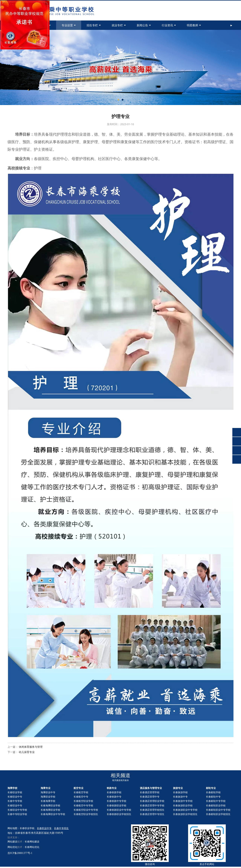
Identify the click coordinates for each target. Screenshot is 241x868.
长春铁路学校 (114, 792)
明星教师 (194, 25)
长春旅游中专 (180, 797)
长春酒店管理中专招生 (152, 814)
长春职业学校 (15, 792)
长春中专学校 (15, 801)
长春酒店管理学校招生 (152, 810)
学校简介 (44, 25)
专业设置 (69, 25)
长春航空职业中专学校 (86, 810)
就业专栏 (119, 25)
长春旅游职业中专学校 (185, 810)
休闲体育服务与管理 (31, 747)
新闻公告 (144, 25)
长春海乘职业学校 (50, 805)
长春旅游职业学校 (183, 805)
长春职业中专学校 (17, 810)
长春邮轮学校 (213, 792)
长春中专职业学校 (17, 814)
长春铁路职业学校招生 (119, 814)
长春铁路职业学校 (117, 805)
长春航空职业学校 (83, 801)
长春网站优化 (32, 847)
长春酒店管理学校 (150, 792)
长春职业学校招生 (218, 814)
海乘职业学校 (48, 797)
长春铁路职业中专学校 (119, 810)
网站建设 (12, 842)
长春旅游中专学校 (183, 801)
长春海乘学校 (48, 801)
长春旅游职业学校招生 (185, 814)
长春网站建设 (32, 842)
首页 (19, 25)
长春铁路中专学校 (117, 801)
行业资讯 (169, 25)
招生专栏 (94, 25)
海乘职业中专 (48, 792)
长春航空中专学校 (83, 805)
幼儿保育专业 (27, 752)
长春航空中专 (81, 797)
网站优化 (12, 847)
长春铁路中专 (114, 797)
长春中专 (213, 797)
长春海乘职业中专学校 (53, 814)
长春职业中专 (15, 797)
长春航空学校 (81, 792)
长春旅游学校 (180, 792)
